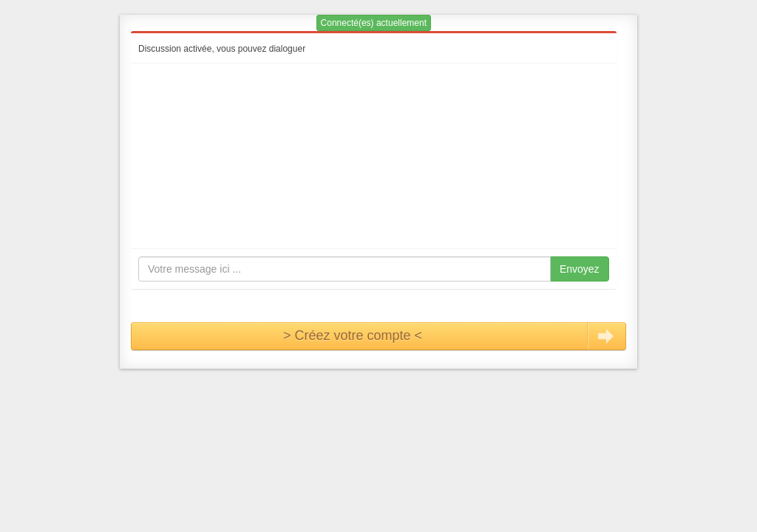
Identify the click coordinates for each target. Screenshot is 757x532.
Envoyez (580, 269)
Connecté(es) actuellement (374, 23)
